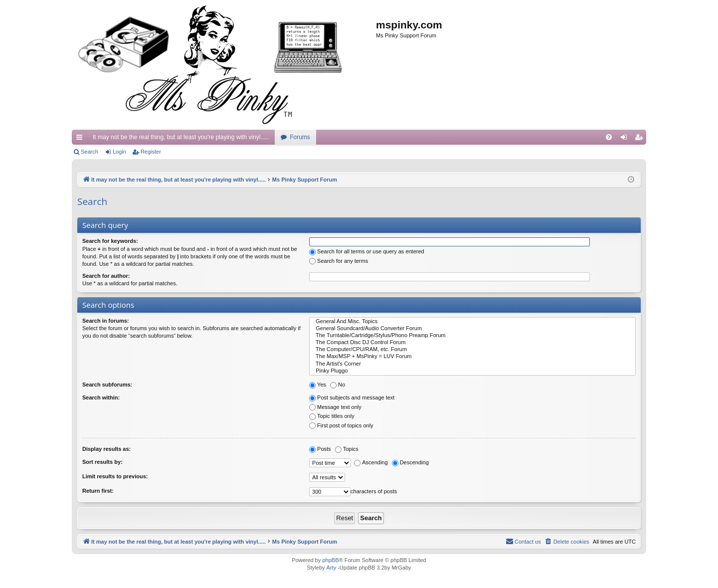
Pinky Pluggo (472, 371)
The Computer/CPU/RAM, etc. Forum (472, 350)
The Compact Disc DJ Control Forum (472, 343)
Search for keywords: (110, 241)
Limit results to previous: (115, 476)
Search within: (101, 397)
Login (119, 152)
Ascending (371, 462)
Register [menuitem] (641, 139)
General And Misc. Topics (472, 322)
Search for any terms (339, 261)
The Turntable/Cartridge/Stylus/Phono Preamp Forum (472, 336)
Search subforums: (107, 385)
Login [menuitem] (626, 139)
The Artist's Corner (472, 364)
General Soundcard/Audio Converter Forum (472, 329)
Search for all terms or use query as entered (367, 251)
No (338, 385)
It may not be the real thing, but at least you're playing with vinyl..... (181, 137)
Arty (332, 568)
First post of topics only (341, 425)
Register (151, 152)
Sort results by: (102, 462)
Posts (320, 449)
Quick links (81, 139)
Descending (410, 462)
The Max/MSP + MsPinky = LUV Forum (472, 357)
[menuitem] (609, 137)
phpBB (330, 560)
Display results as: (106, 449)
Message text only (335, 407)
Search (90, 152)
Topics (347, 449)
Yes (318, 385)
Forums (300, 137)
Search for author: (106, 276)
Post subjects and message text (352, 397)
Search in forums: (106, 321)
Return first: (98, 491)
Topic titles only (332, 416)
